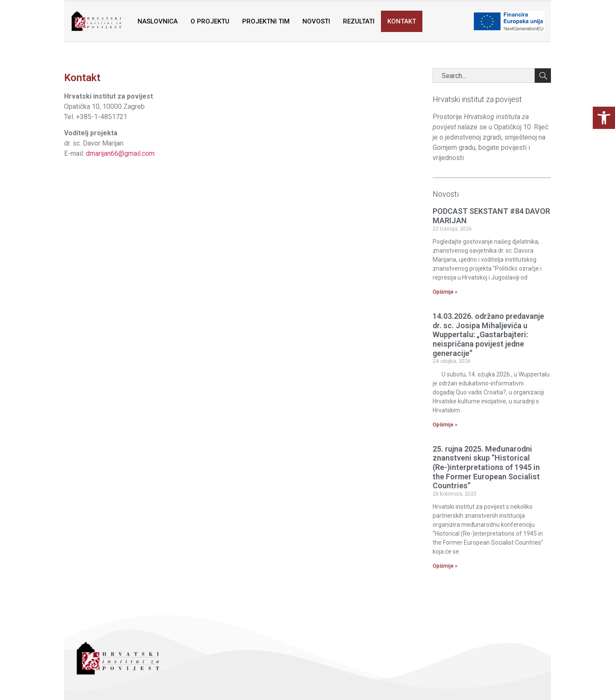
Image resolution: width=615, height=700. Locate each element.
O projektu (210, 21)
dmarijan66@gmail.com (120, 153)
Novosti (316, 21)
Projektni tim (266, 21)
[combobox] (484, 76)
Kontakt (402, 21)
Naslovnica (158, 21)
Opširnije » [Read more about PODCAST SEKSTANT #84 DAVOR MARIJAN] (445, 292)
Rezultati (359, 21)
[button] (604, 118)
